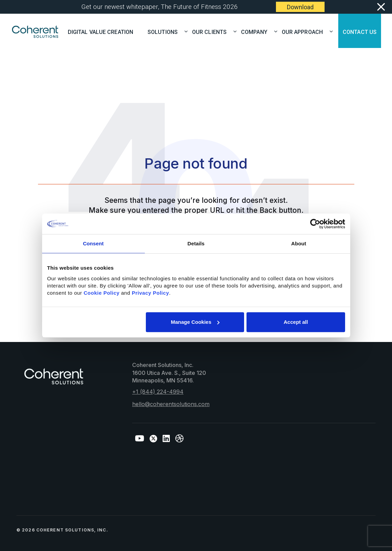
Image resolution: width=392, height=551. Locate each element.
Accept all (296, 322)
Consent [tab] (93, 243)
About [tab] (299, 243)
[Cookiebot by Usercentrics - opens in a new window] (315, 224)
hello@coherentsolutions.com (171, 404)
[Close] (381, 7)
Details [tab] (196, 243)
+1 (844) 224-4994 (158, 392)
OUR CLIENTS (212, 31)
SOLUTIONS (165, 31)
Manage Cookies (195, 322)
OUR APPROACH (305, 31)
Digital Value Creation (100, 31)
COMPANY (256, 31)
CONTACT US (360, 31)
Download (300, 7)
